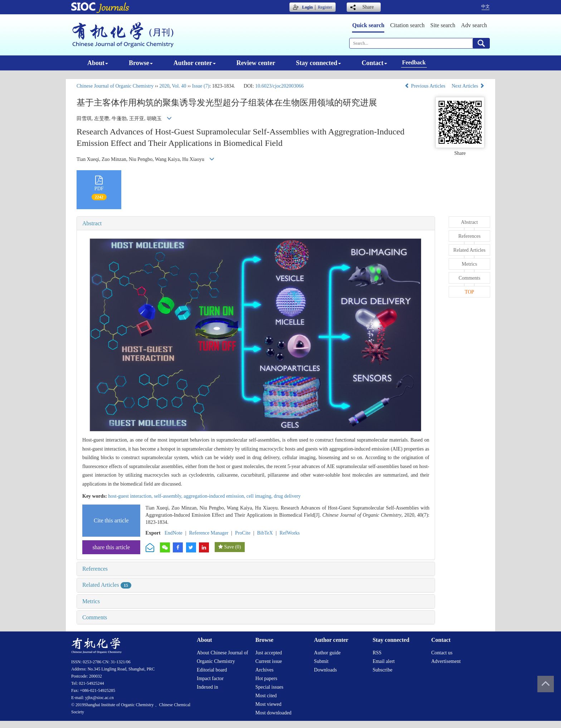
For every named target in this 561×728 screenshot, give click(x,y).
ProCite (243, 533)
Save (229, 547)
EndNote (174, 533)
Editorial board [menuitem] (212, 670)
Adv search (474, 25)
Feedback (414, 62)
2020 (164, 86)
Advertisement (446, 661)
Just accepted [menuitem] (269, 653)
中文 (486, 6)
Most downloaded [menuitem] (274, 713)
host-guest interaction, (131, 496)
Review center (256, 63)
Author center (195, 63)
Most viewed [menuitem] (269, 704)
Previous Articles (426, 86)
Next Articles (468, 86)
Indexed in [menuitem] (207, 687)
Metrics (91, 601)
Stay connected (318, 63)
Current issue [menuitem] (269, 661)
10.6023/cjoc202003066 (279, 86)
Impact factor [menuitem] (210, 678)
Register (325, 7)
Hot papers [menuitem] (266, 678)
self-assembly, (169, 496)
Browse (141, 63)
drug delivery (287, 496)
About (98, 63)
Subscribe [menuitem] (382, 670)
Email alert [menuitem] (384, 661)
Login (307, 7)
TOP (469, 292)
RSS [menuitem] (377, 653)
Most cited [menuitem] (266, 696)
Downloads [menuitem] (326, 670)
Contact (374, 63)
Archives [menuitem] (265, 670)
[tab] (256, 223)
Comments (95, 617)
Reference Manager (209, 533)
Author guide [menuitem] (327, 653)
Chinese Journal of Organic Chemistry (115, 86)
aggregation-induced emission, (215, 496)
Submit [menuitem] (321, 661)
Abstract (92, 223)
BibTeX (265, 533)
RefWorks (289, 533)
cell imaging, (260, 496)
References (95, 569)
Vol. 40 (179, 86)
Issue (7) (201, 86)
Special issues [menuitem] (269, 687)
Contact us (442, 653)
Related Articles (107, 585)
